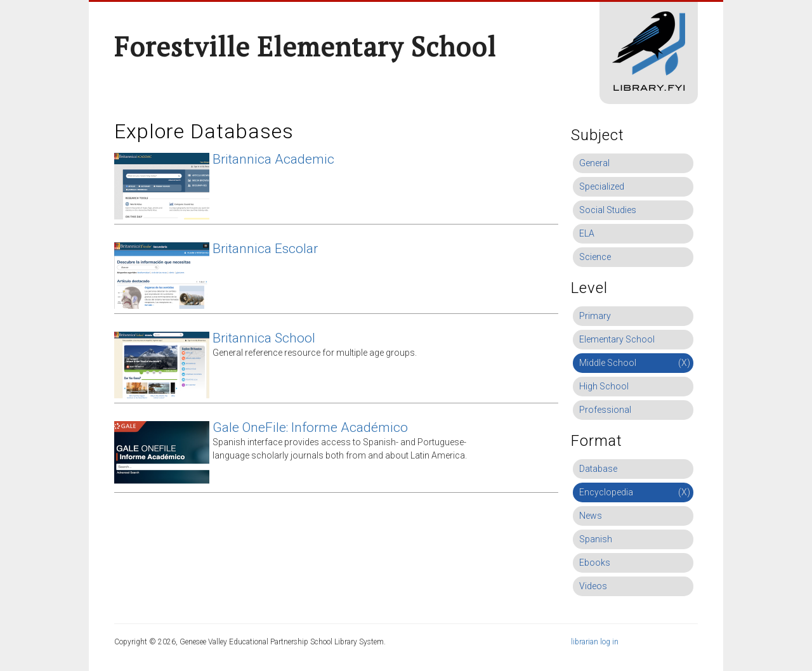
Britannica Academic (273, 159)
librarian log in (595, 642)
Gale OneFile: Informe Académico (310, 427)
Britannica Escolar (265, 249)
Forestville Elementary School (305, 46)
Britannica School (264, 338)
